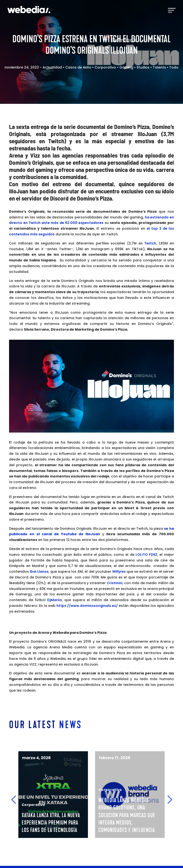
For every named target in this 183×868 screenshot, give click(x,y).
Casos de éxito (78, 67)
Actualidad (52, 67)
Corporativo (105, 67)
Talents (159, 67)
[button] (13, 799)
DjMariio (55, 600)
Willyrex (119, 572)
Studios (143, 67)
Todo (174, 67)
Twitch (150, 243)
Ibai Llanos (39, 572)
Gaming (126, 67)
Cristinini (115, 583)
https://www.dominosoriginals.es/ (87, 606)
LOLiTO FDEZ (146, 555)
